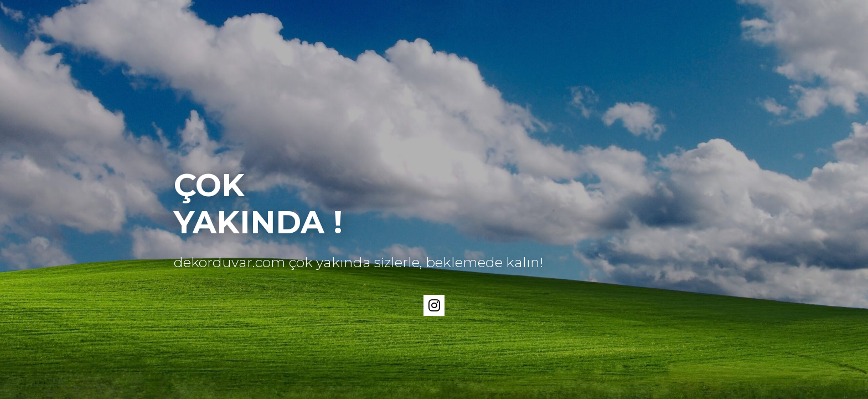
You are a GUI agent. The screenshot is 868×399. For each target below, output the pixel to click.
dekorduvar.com (230, 262)
